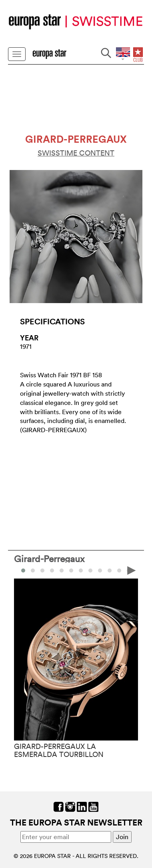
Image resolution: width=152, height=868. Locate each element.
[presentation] (132, 570)
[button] (33, 571)
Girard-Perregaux (49, 558)
